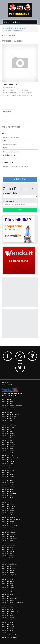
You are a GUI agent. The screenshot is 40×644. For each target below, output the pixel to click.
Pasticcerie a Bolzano (8, 410)
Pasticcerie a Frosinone (8, 506)
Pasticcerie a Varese (8, 472)
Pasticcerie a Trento (8, 631)
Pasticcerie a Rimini (7, 459)
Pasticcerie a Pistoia (8, 453)
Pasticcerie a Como (7, 579)
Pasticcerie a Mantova (8, 517)
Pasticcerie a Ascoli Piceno (9, 564)
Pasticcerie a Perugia (8, 530)
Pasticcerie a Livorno (8, 434)
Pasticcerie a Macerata (8, 436)
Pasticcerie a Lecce (7, 513)
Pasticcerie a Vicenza (8, 477)
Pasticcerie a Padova (8, 446)
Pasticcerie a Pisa (7, 613)
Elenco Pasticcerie (20, 28)
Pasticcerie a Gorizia (8, 427)
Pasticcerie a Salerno (8, 462)
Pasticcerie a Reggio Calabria (10, 457)
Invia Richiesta (20, 179)
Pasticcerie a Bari (7, 566)
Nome (4, 133)
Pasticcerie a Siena (7, 464)
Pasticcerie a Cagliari (8, 412)
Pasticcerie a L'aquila (8, 511)
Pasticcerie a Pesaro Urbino (10, 611)
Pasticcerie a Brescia (8, 491)
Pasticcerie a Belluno (8, 487)
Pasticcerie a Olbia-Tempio (9, 526)
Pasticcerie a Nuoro (7, 605)
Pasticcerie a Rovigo (8, 622)
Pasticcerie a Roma (7, 541)
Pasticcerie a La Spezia (8, 592)
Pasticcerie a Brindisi (8, 573)
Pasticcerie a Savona (8, 624)
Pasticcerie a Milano (8, 440)
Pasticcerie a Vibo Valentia (9, 637)
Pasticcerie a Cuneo (7, 421)
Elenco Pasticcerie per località (10, 395)
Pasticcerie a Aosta (7, 401)
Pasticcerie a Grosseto (8, 508)
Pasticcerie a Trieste (8, 551)
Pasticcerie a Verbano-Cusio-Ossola (12, 635)
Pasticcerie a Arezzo (8, 483)
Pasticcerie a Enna (7, 502)
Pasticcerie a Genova (8, 588)
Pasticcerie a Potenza (8, 616)
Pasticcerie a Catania (8, 577)
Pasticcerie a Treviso (8, 470)
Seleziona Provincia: (10, 193)
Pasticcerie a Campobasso (9, 575)
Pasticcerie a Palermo (8, 528)
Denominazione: (8, 201)
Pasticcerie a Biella (7, 489)
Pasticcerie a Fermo (7, 583)
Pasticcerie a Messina (8, 601)
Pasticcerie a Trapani (8, 549)
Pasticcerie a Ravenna (8, 618)
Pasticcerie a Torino (7, 468)
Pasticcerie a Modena (8, 521)
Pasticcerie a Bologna (8, 570)
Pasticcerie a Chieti (7, 498)
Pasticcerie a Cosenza (8, 419)
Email (4, 141)
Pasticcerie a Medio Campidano (11, 519)
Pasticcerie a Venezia (8, 554)
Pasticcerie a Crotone (8, 581)
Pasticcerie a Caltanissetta (9, 493)
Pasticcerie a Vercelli (8, 474)
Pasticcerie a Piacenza (8, 532)
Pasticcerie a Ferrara (8, 423)
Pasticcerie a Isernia (8, 429)
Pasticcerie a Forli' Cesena (9, 425)
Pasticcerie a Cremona (8, 500)
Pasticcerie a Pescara (8, 451)
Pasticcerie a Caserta (8, 496)
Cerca (20, 210)
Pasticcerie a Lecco (7, 594)
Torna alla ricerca (8, 35)
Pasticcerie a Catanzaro (9, 416)
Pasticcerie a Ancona (8, 562)
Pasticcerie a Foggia (8, 585)
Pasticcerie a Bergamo (8, 408)
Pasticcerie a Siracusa (8, 545)
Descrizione (7, 112)
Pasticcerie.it (7, 28)
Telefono (5, 148)
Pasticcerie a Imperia (8, 590)
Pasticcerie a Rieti (7, 620)
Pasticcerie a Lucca (7, 596)
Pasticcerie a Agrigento (8, 399)
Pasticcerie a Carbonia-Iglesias (11, 414)
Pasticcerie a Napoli (7, 442)
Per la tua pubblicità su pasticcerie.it (12, 393)
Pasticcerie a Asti (7, 403)
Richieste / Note (7, 162)
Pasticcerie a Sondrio (8, 626)
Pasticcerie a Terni (7, 628)
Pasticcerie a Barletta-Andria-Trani (12, 406)
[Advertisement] (19, 292)
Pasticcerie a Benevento (9, 568)
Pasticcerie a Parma (8, 609)
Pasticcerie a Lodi (7, 515)
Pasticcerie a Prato (7, 455)
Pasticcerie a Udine (7, 633)
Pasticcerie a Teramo (8, 547)
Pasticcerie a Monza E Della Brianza (12, 603)
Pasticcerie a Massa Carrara (10, 598)
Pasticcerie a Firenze (8, 504)
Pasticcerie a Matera (8, 438)
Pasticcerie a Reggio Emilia (10, 539)
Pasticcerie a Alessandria (9, 481)
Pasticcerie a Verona (8, 556)
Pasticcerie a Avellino (8, 485)
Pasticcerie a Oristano (8, 607)
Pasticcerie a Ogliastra (8, 444)
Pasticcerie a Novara (8, 524)
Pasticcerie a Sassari (8, 543)
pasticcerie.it (5, 382)
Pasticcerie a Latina (7, 431)
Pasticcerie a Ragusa (8, 536)
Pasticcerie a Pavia (7, 449)
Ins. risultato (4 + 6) (8, 155)
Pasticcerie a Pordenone (9, 534)
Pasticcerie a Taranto (8, 466)
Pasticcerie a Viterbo (8, 558)
